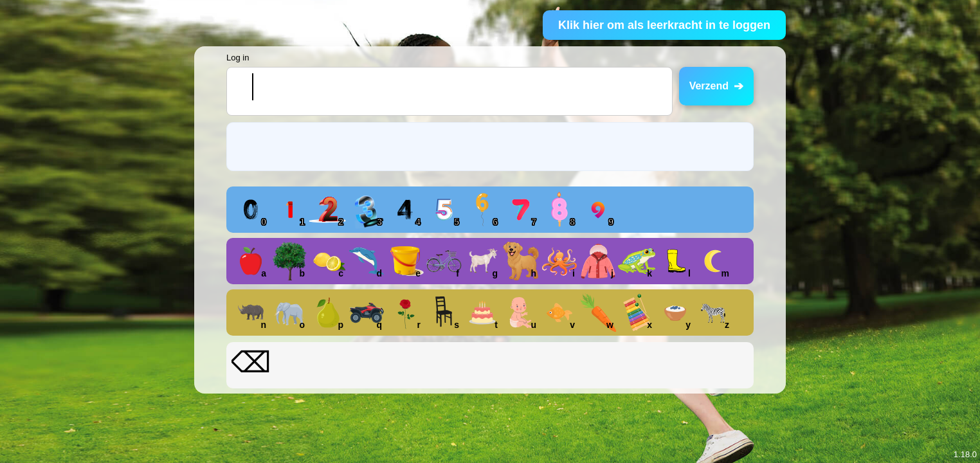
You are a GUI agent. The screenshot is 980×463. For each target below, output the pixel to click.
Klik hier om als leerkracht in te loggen (664, 25)
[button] (251, 210)
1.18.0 (965, 454)
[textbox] (449, 91)
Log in (238, 58)
